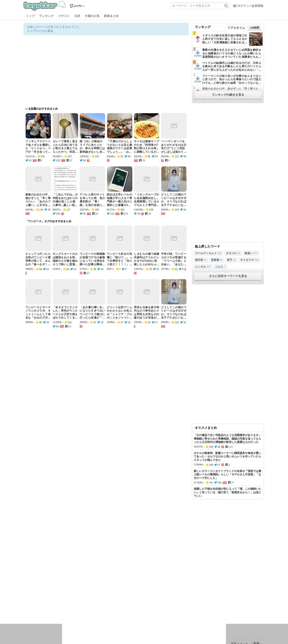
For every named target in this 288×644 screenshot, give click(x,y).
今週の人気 (92, 16)
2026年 (75, 590)
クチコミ (64, 16)
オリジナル (113, 576)
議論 (55, 604)
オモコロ (233, 253)
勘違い (251, 253)
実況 (63, 604)
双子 (231, 260)
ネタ (48, 610)
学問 (113, 604)
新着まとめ (111, 16)
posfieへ (77, 6)
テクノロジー (126, 604)
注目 (77, 16)
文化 (140, 604)
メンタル (203, 267)
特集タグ (29, 619)
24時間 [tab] (255, 28)
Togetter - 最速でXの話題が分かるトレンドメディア (46, 6)
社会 (48, 604)
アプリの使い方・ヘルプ (158, 576)
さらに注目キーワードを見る (228, 276)
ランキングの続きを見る (228, 95)
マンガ (184, 604)
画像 (55, 610)
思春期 (217, 260)
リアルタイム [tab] (236, 28)
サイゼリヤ (249, 260)
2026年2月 (46, 590)
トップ (30, 16)
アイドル (151, 604)
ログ (84, 604)
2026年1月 (62, 590)
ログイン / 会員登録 (248, 6)
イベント (74, 604)
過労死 (201, 260)
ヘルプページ (131, 576)
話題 (40, 604)
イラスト (37, 610)
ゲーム (173, 604)
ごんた (220, 267)
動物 (63, 610)
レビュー (95, 604)
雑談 (105, 604)
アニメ (163, 604)
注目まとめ (31, 576)
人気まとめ (64, 576)
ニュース (29, 604)
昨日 (34, 590)
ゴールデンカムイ (208, 253)
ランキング (46, 16)
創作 (27, 610)
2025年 (86, 590)
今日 (27, 590)
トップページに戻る (40, 31)
